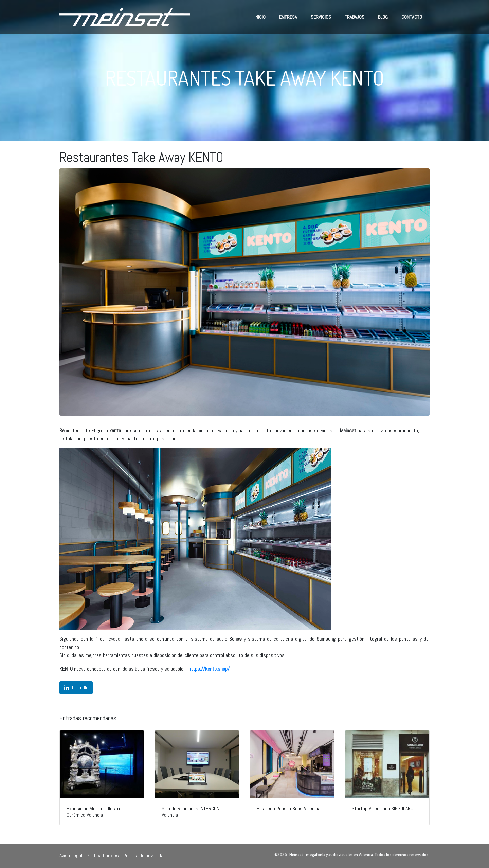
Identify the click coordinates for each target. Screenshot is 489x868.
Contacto (412, 17)
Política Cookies (103, 856)
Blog (383, 17)
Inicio (260, 17)
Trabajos (355, 17)
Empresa (288, 17)
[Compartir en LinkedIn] (76, 688)
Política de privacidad (144, 856)
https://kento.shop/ (209, 669)
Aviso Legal (71, 856)
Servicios (321, 17)
